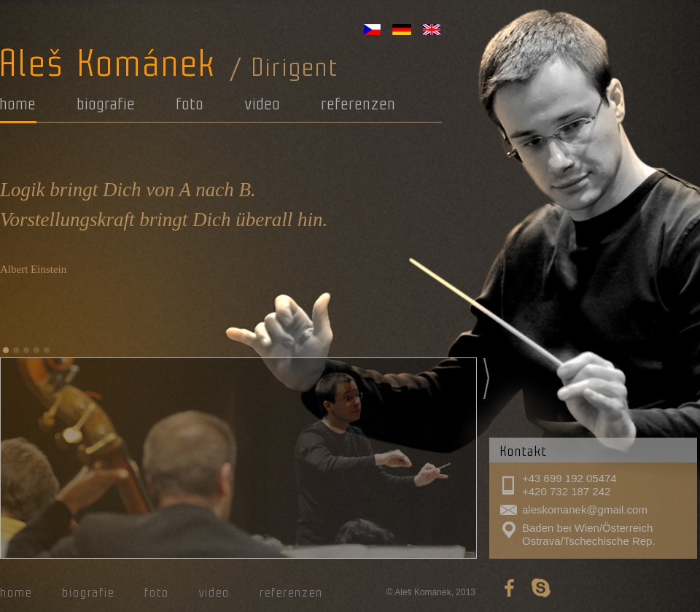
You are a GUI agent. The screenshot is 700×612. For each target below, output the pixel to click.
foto (190, 104)
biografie (106, 104)
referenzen (359, 104)
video (263, 104)
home (18, 104)
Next (486, 379)
